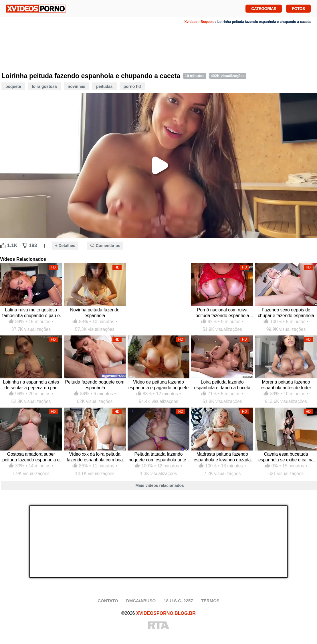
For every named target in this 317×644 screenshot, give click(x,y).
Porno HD (132, 86)
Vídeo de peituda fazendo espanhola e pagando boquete (159, 385)
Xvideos (191, 22)
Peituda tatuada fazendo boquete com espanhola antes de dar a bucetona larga (159, 457)
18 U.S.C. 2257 (178, 601)
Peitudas (104, 86)
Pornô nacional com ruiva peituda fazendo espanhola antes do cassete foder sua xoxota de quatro (222, 313)
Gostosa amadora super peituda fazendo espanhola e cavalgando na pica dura (31, 457)
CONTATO (108, 601)
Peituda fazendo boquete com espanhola (95, 385)
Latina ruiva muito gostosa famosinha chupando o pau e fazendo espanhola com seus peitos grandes (31, 313)
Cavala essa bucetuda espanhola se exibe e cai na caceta (286, 457)
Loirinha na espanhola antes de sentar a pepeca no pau (31, 385)
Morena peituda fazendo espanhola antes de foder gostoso (286, 385)
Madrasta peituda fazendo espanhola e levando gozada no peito (222, 457)
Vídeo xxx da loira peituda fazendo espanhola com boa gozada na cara (95, 457)
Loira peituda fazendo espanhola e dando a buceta (222, 385)
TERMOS (210, 601)
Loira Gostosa (44, 86)
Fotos (298, 8)
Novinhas (77, 86)
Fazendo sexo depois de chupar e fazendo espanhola (286, 313)
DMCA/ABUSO (141, 601)
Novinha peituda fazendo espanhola (95, 313)
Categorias (264, 8)
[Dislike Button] (25, 246)
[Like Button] (3, 246)
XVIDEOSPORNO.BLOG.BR (166, 613)
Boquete (207, 22)
